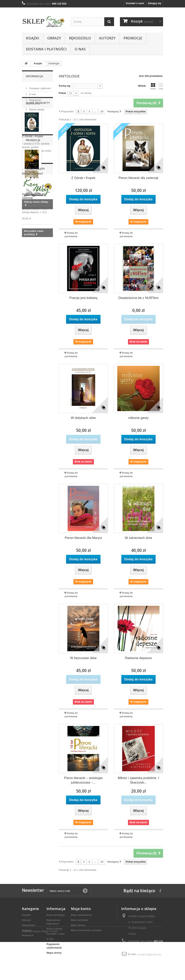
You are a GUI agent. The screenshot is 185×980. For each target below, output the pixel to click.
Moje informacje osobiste (86, 930)
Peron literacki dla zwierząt (138, 178)
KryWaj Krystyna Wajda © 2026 (40, 969)
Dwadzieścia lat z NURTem (138, 298)
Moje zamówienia (81, 915)
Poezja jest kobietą (83, 298)
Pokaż (63, 93)
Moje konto (81, 909)
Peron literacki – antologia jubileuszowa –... (83, 780)
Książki (33, 38)
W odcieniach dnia (138, 538)
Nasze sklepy (36, 108)
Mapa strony (54, 953)
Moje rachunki (79, 920)
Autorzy (107, 38)
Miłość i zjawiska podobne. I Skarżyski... (138, 780)
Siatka (153, 86)
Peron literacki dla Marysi (83, 538)
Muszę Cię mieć (32, 302)
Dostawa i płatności (46, 49)
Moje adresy (78, 925)
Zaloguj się (154, 3)
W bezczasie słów (83, 658)
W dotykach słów (83, 418)
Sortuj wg (65, 86)
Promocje (133, 38)
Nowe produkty (38, 123)
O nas (80, 49)
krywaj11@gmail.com (149, 954)
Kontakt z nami (135, 3)
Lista (161, 86)
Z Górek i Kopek (33, 156)
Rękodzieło (80, 38)
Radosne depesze (138, 658)
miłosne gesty (138, 418)
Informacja (34, 76)
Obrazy (54, 38)
